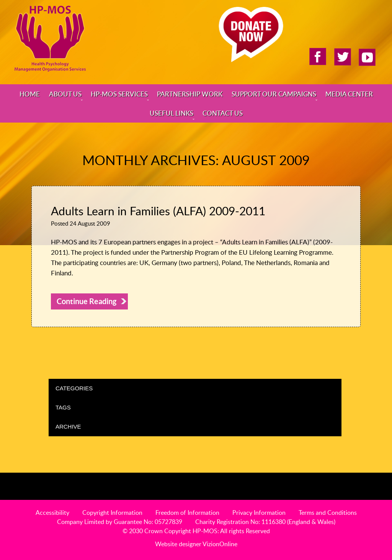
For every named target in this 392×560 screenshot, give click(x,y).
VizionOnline (220, 544)
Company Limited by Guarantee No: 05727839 (120, 522)
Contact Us (223, 113)
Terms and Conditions (328, 513)
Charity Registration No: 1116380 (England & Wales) (265, 522)
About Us (65, 94)
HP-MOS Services (119, 94)
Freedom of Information (187, 513)
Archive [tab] (197, 427)
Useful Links (171, 113)
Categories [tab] (197, 388)
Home (30, 94)
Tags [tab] (197, 407)
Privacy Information (259, 513)
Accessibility (52, 513)
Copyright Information (112, 513)
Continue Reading (87, 301)
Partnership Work (190, 94)
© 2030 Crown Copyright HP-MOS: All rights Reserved (196, 531)
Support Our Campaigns (274, 94)
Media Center (349, 94)
